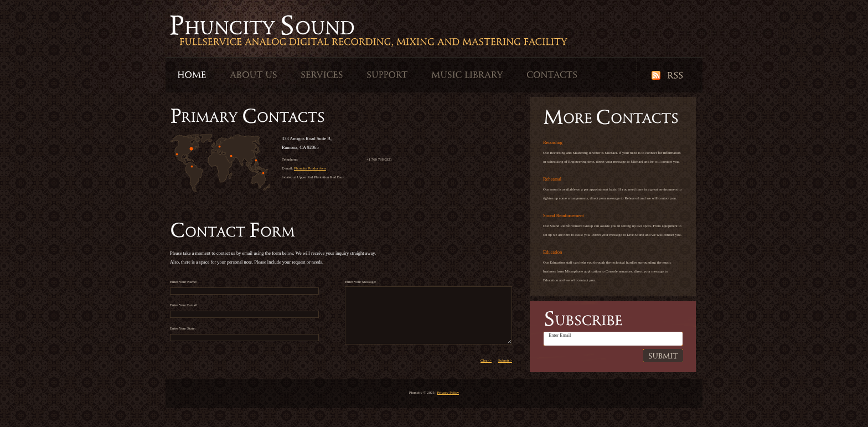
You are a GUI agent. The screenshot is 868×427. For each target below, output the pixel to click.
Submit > (505, 360)
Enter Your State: (244, 333)
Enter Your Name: (244, 286)
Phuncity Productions (310, 168)
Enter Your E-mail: (244, 309)
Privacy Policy (448, 392)
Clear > (486, 360)
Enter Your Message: (428, 312)
